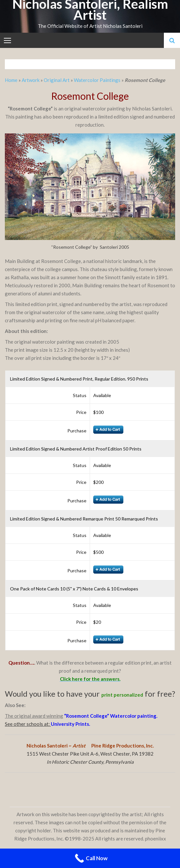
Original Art (57, 80)
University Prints (70, 724)
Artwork (31, 80)
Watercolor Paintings (97, 80)
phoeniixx (156, 839)
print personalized (122, 695)
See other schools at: (28, 724)
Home (12, 80)
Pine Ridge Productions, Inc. (123, 746)
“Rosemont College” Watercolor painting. (111, 716)
